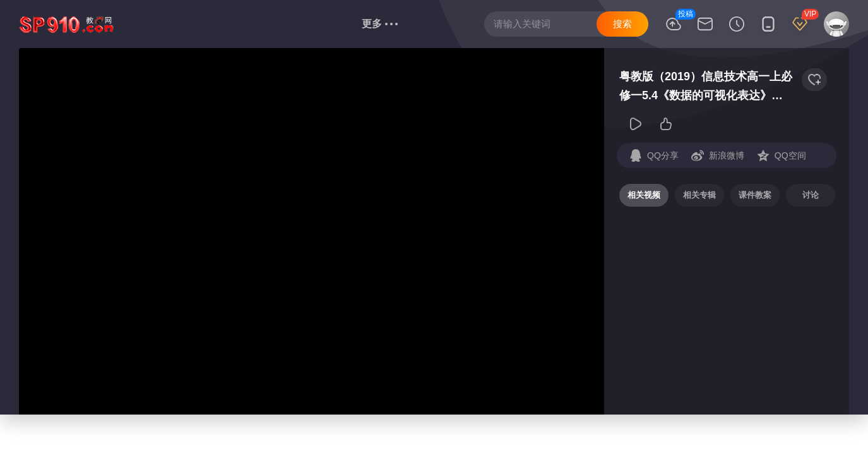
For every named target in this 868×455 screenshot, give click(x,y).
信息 (331, 23)
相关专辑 (699, 195)
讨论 (811, 195)
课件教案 (755, 195)
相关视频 (644, 195)
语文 (177, 24)
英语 (253, 24)
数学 (215, 24)
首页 (140, 24)
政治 (291, 24)
